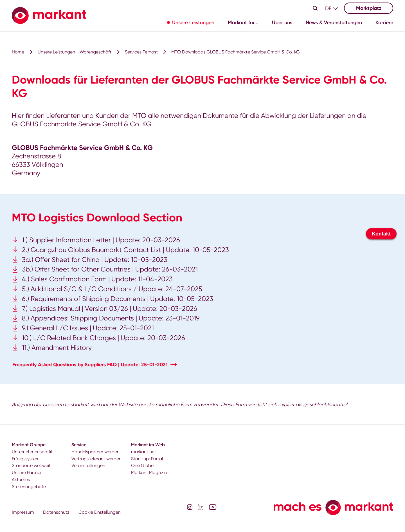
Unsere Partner (27, 472)
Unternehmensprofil (32, 452)
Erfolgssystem (26, 459)
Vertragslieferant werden (96, 459)
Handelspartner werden (95, 452)
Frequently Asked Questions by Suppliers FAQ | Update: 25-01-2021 (90, 365)
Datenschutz (56, 512)
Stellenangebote (29, 487)
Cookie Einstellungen (100, 512)
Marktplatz (369, 8)
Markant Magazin (149, 472)
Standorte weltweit (31, 465)
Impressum (23, 512)
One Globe (142, 465)
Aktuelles (21, 480)
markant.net (144, 452)
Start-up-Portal (147, 459)
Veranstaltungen (88, 465)
